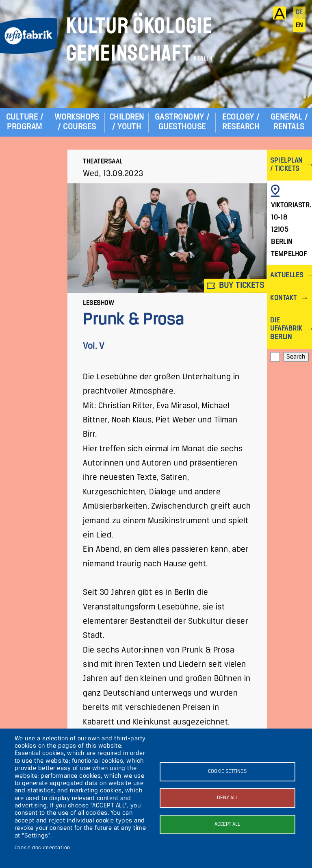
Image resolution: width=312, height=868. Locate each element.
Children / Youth (127, 122)
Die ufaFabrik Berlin (286, 329)
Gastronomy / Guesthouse (182, 122)
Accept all (227, 824)
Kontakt (283, 298)
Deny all (227, 798)
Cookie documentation (42, 848)
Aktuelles (287, 275)
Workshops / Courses (77, 122)
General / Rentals (289, 122)
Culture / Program (25, 122)
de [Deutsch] (299, 13)
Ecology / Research (241, 122)
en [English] (299, 26)
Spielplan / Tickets (286, 165)
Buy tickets (236, 286)
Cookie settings (227, 771)
